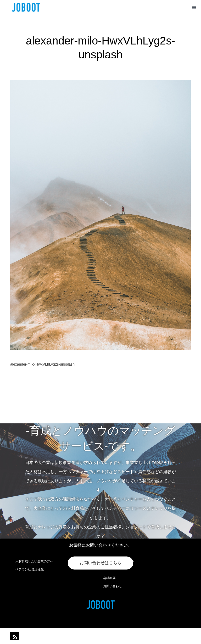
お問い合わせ (113, 586)
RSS (14, 636)
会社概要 (109, 578)
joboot (111, 636)
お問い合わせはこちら (100, 563)
